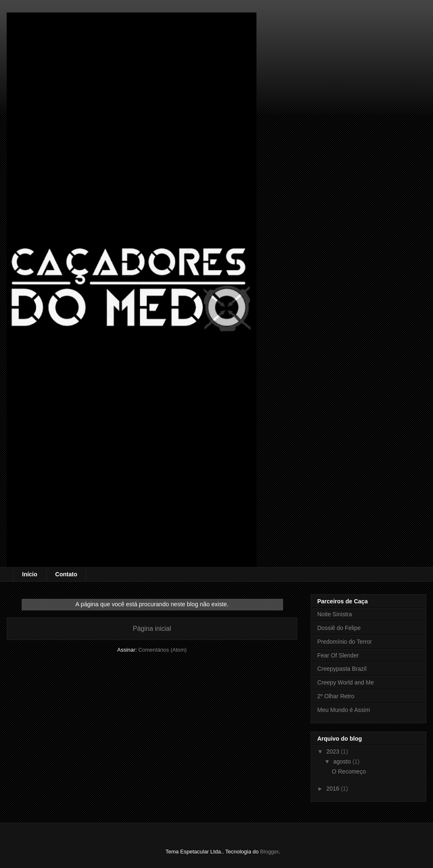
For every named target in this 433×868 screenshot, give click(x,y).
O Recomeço (349, 771)
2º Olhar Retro (336, 696)
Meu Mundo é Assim (344, 710)
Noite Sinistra (335, 614)
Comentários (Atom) (162, 650)
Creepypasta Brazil (342, 669)
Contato (66, 574)
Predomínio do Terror (345, 642)
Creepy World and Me (346, 682)
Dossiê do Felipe (339, 628)
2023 (334, 751)
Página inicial (152, 629)
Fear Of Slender (338, 655)
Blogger (269, 852)
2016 (334, 789)
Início (30, 574)
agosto (343, 761)
